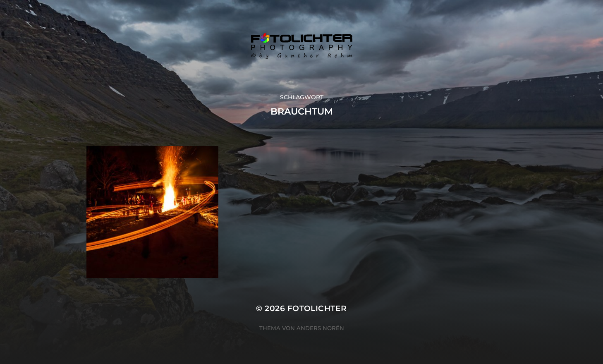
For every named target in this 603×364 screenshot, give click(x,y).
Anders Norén (320, 328)
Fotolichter (317, 308)
